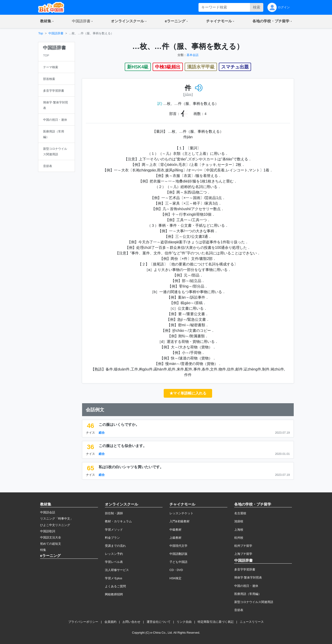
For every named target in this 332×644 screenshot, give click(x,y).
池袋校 (239, 521)
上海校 (239, 530)
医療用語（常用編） (248, 594)
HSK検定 (175, 578)
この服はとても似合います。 (123, 446)
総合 (102, 433)
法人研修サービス (117, 570)
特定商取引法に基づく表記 (216, 622)
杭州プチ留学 (243, 546)
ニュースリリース (252, 622)
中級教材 (175, 530)
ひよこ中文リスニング (55, 525)
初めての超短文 (51, 544)
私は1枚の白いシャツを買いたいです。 (131, 467)
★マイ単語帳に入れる (188, 393)
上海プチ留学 (243, 554)
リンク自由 (184, 622)
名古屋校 (240, 513)
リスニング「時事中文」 (57, 519)
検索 (257, 7)
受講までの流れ (115, 546)
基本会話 (193, 55)
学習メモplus (114, 578)
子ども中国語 (178, 562)
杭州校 (239, 538)
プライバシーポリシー (83, 622)
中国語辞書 (56, 33)
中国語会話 (48, 512)
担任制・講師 (114, 513)
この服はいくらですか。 (119, 425)
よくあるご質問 (115, 586)
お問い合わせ (131, 622)
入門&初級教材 (179, 521)
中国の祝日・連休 (246, 586)
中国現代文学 (178, 546)
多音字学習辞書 (245, 569)
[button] (47, 21)
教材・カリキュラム (118, 521)
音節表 (239, 610)
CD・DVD (176, 570)
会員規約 (110, 622)
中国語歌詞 (48, 531)
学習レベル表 (114, 562)
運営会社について (159, 622)
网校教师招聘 (114, 594)
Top (41, 33)
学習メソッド (114, 530)
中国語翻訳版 (178, 554)
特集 (43, 550)
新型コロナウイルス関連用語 (254, 602)
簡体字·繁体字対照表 (248, 578)
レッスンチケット (181, 513)
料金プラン (112, 538)
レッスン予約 (114, 554)
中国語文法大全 (51, 537)
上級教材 (175, 538)
